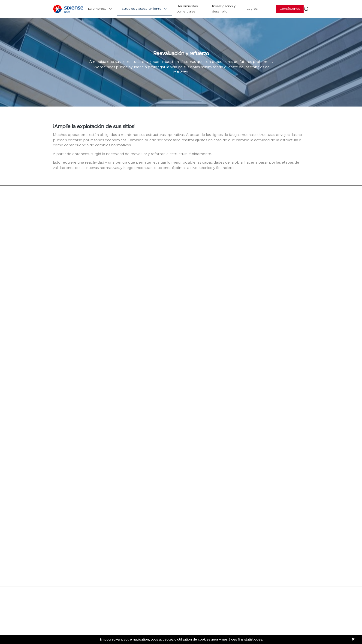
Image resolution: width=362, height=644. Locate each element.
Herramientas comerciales (187, 9)
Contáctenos (290, 9)
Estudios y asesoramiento (141, 9)
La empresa (97, 9)
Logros (252, 9)
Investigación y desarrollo (224, 9)
